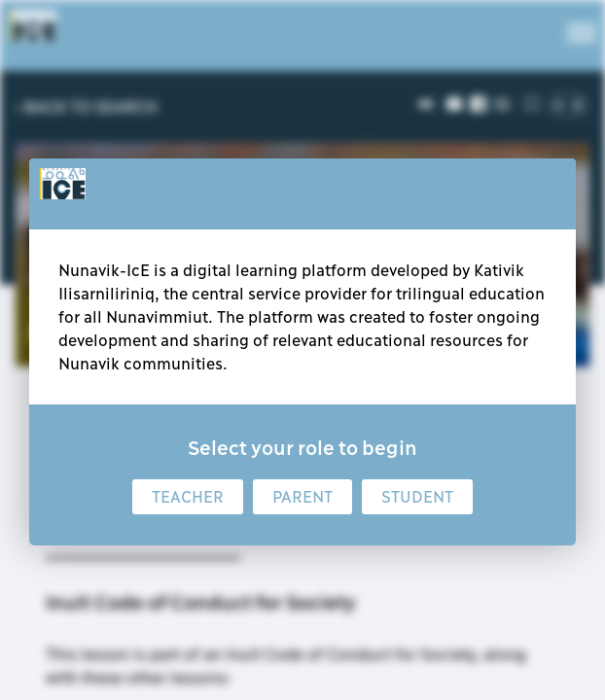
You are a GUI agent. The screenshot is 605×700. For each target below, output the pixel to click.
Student (417, 497)
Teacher (188, 497)
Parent (302, 497)
